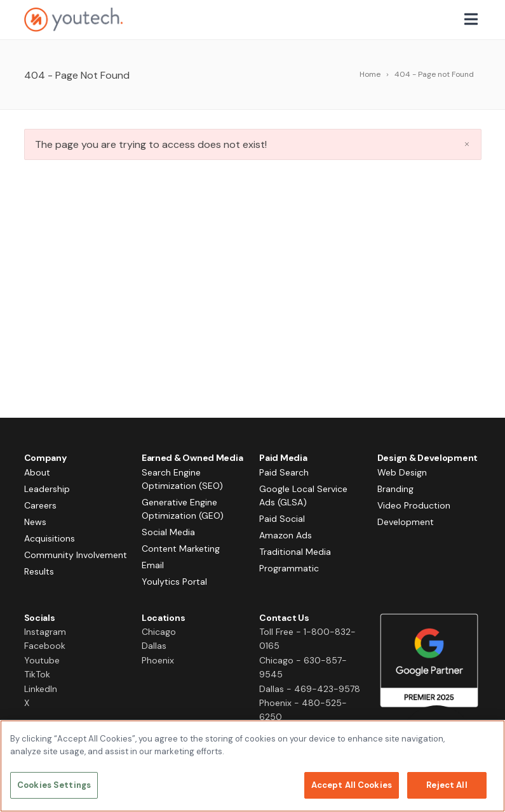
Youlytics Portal (174, 582)
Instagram (45, 632)
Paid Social (282, 519)
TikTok (37, 674)
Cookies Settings (54, 785)
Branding (395, 489)
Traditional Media (295, 552)
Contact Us (284, 618)
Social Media (168, 532)
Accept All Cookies (352, 785)
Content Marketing (181, 549)
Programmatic (289, 568)
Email (153, 565)
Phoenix (158, 660)
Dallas (154, 646)
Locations (163, 618)
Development (406, 522)
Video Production (414, 505)
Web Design (402, 472)
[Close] (485, 740)
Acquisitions (50, 538)
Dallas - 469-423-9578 (310, 689)
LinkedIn (41, 689)
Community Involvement (76, 555)
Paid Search (284, 472)
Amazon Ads (286, 535)
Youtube (42, 660)
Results (39, 571)
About (37, 472)
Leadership (47, 489)
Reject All (447, 785)
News (35, 522)
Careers (40, 505)
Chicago (159, 632)
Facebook (45, 646)
